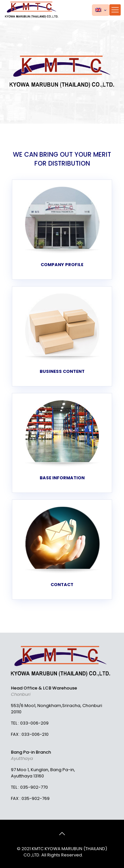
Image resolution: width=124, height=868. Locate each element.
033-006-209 (34, 723)
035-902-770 (34, 787)
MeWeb (92, 855)
